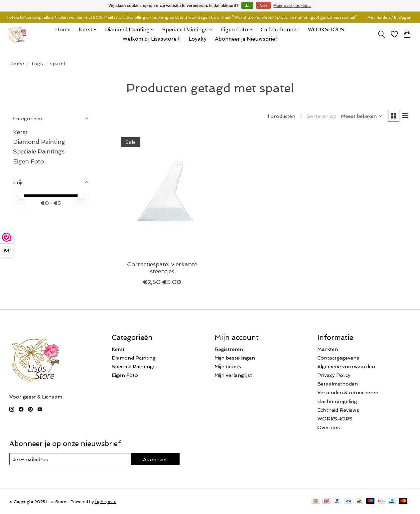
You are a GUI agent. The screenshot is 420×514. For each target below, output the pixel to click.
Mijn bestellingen (235, 358)
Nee (263, 6)
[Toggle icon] (381, 34)
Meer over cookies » (292, 6)
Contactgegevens (338, 358)
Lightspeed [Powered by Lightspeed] (106, 502)
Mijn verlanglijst (233, 375)
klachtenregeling (337, 401)
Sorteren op (322, 116)
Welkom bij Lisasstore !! (151, 39)
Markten (328, 349)
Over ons (329, 427)
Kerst (20, 132)
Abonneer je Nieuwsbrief (246, 39)
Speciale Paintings (39, 151)
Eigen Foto (28, 161)
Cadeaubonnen (280, 30)
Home (63, 30)
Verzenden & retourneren (348, 392)
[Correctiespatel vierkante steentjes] (162, 194)
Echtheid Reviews (338, 410)
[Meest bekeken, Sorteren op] (362, 116)
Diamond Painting (39, 142)
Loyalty (198, 39)
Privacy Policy (334, 375)
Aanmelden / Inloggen (390, 17)
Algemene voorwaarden (346, 366)
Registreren (229, 349)
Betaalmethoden (338, 384)
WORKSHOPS (326, 30)
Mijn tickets (228, 366)
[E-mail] (69, 459)
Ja (247, 6)
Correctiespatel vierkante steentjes (162, 268)
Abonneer (155, 459)
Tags (37, 63)
